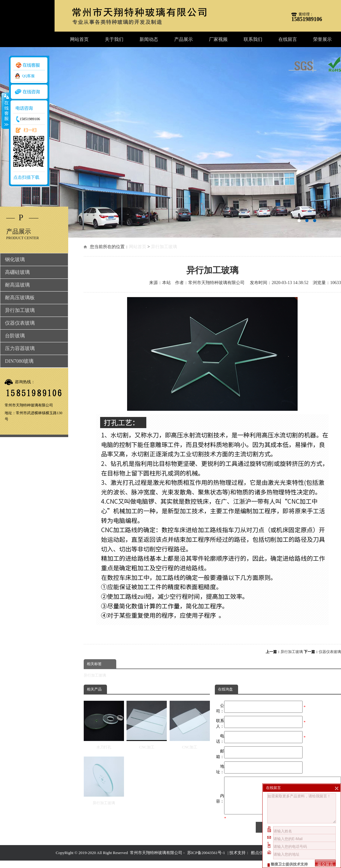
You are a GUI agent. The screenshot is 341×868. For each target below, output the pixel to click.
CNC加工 (147, 725)
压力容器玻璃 (20, 348)
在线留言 (288, 39)
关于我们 (114, 39)
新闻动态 (149, 39)
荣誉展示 (322, 39)
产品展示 (184, 39)
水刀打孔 (104, 725)
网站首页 (79, 39)
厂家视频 (218, 39)
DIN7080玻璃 (19, 361)
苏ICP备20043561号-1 (206, 860)
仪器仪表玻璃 (330, 652)
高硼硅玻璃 (17, 272)
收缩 (5, 111)
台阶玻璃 (15, 336)
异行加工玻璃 (164, 247)
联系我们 (253, 39)
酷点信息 (259, 860)
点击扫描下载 (26, 177)
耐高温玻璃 (17, 285)
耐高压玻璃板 (20, 298)
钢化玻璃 (15, 259)
